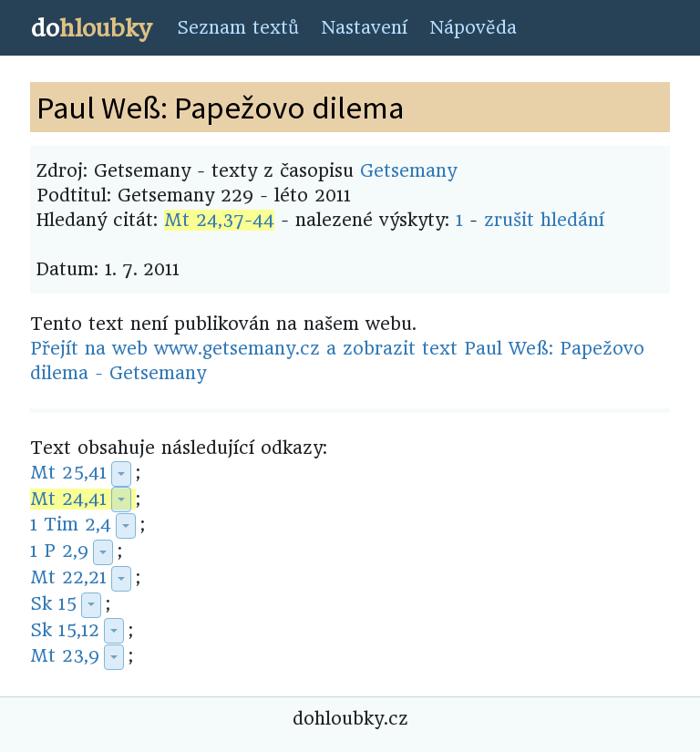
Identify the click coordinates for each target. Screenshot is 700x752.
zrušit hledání (544, 220)
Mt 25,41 (68, 473)
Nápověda (473, 28)
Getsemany (408, 171)
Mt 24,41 (68, 499)
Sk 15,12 (65, 630)
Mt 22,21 (68, 577)
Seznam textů (238, 28)
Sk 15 (53, 604)
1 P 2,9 (59, 551)
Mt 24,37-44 (219, 220)
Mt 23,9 (65, 656)
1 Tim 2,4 (71, 525)
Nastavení (364, 28)
